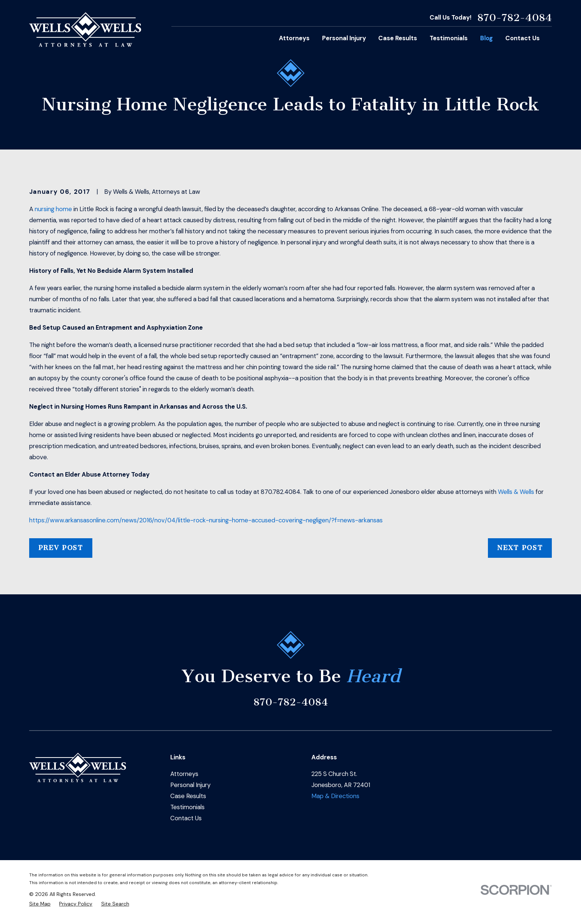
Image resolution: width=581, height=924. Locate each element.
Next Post (520, 548)
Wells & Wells (516, 492)
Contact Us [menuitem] (522, 38)
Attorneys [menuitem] (294, 38)
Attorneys (184, 774)
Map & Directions (335, 796)
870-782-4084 (515, 18)
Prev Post (61, 548)
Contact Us (186, 818)
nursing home (53, 209)
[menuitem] (40, 904)
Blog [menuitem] (486, 38)
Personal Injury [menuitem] (344, 38)
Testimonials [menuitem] (449, 38)
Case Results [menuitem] (398, 38)
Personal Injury (190, 785)
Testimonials (187, 807)
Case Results (188, 796)
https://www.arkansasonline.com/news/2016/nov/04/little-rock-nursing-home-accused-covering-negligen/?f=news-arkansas (206, 520)
